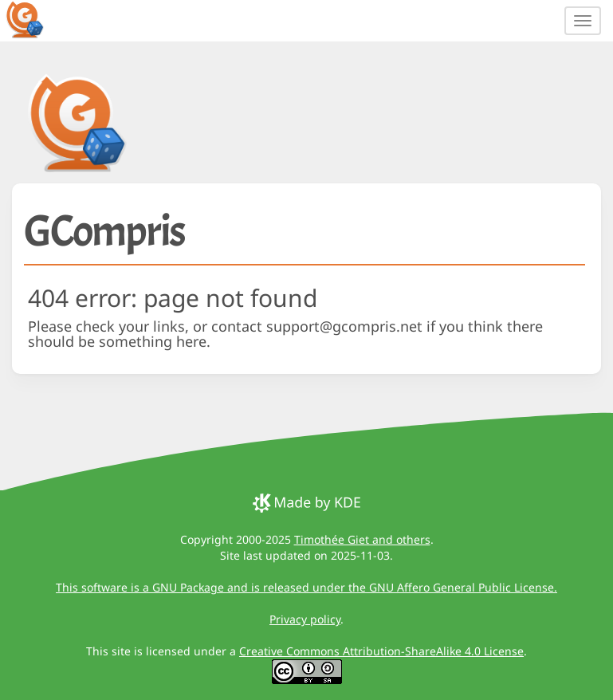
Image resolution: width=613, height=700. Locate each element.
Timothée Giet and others (362, 539)
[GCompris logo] (34, 19)
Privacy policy (305, 619)
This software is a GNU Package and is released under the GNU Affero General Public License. (306, 587)
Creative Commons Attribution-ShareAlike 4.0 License (381, 651)
